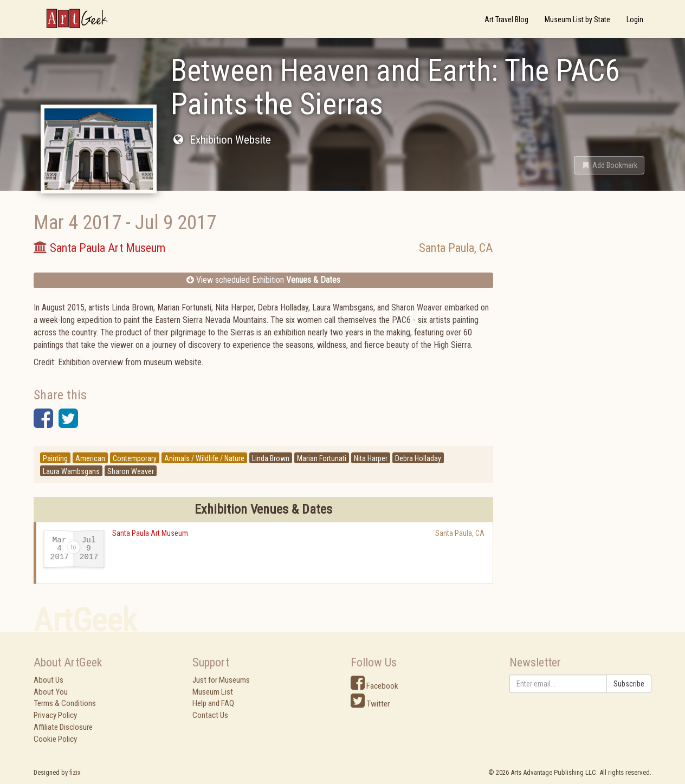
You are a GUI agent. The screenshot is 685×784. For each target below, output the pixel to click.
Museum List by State (577, 20)
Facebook (374, 686)
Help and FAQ (213, 703)
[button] (609, 165)
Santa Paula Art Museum (150, 533)
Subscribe (629, 684)
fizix (75, 772)
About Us (49, 680)
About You (51, 692)
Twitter (370, 704)
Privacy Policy (55, 715)
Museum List (213, 692)
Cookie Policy (55, 739)
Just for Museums (221, 680)
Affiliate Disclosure (63, 727)
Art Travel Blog (506, 20)
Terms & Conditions (65, 703)
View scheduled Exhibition (263, 280)
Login (635, 20)
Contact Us (210, 715)
